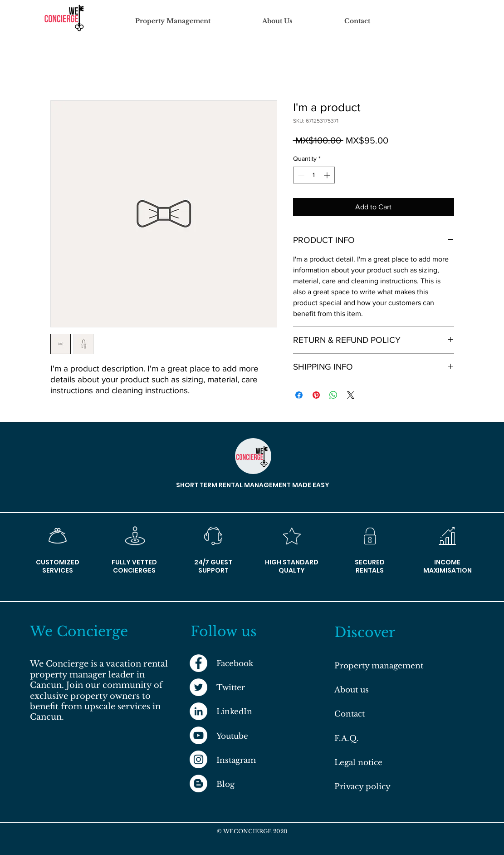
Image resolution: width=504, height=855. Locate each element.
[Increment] (328, 175)
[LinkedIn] (198, 711)
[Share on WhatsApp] (333, 395)
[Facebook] (198, 663)
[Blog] (198, 783)
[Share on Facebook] (299, 395)
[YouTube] (198, 735)
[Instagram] (198, 759)
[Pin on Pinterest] (316, 395)
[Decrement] (300, 175)
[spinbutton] (314, 175)
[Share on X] (351, 395)
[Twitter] (198, 687)
